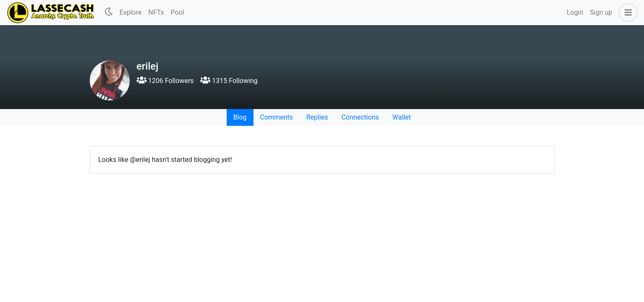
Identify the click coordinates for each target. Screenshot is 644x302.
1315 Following (229, 81)
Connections (360, 117)
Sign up (601, 12)
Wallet (401, 117)
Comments (277, 117)
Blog (240, 117)
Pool (177, 12)
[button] (626, 13)
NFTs (156, 12)
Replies (317, 117)
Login (575, 12)
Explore (131, 12)
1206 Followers (165, 81)
